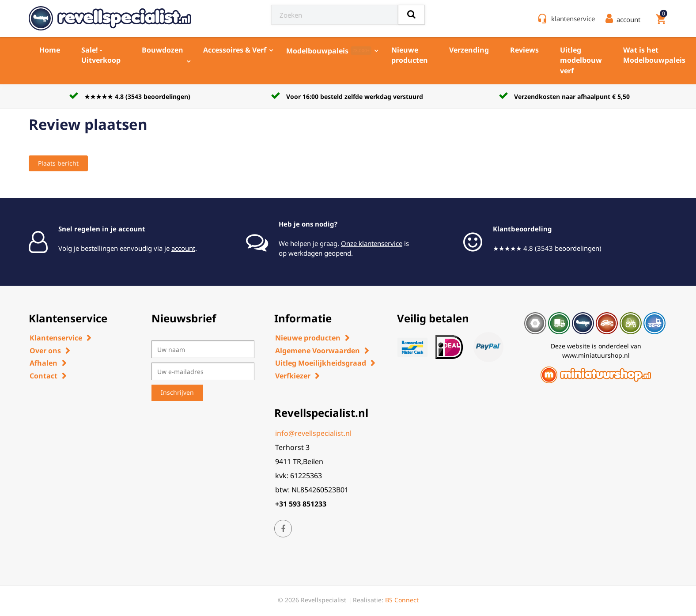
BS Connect (402, 600)
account (183, 248)
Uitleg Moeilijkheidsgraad (321, 363)
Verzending (469, 50)
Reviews (524, 50)
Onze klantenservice (372, 243)
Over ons (45, 351)
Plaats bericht (58, 163)
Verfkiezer (293, 376)
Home (50, 50)
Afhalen (43, 363)
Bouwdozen (163, 50)
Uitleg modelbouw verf (581, 60)
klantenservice (573, 19)
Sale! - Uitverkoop (101, 55)
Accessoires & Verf (235, 50)
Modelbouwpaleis (329, 51)
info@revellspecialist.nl (313, 433)
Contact (43, 376)
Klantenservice (56, 338)
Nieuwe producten (410, 55)
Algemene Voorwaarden (318, 351)
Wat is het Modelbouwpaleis (654, 55)
